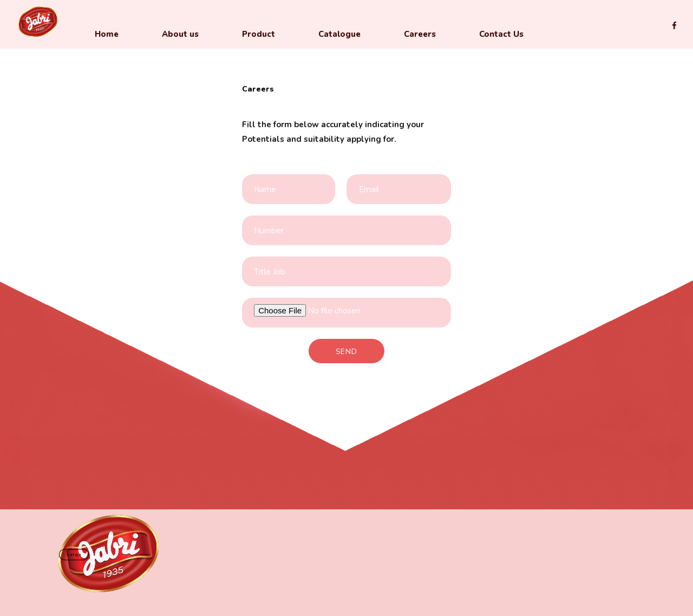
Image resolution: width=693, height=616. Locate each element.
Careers (420, 34)
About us (180, 34)
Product (259, 34)
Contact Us (501, 34)
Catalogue (339, 34)
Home (107, 34)
